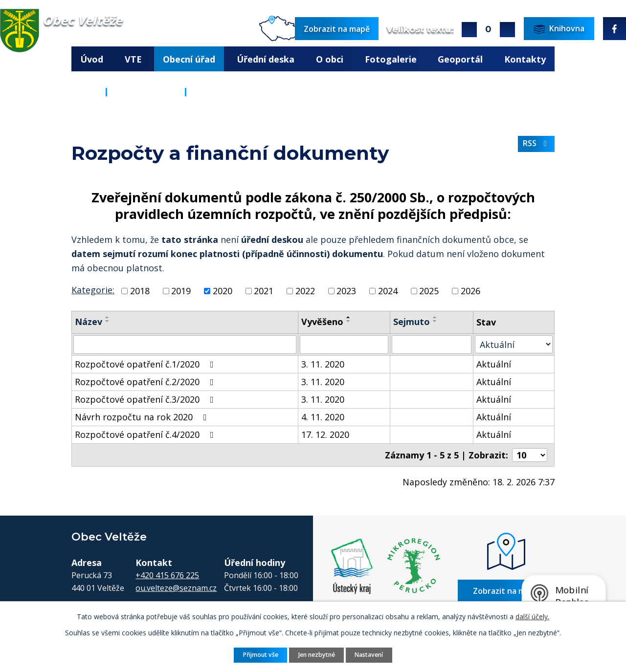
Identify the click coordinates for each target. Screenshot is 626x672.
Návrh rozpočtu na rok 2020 (143, 417)
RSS (537, 143)
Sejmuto (412, 322)
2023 (346, 291)
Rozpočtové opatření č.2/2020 (146, 382)
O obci (330, 59)
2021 (264, 291)
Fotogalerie (391, 59)
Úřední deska (266, 59)
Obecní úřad (189, 59)
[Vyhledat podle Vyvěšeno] (344, 345)
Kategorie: (93, 290)
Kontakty (525, 59)
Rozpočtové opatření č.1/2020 (146, 364)
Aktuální (494, 364)
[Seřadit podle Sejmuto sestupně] (435, 321)
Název (89, 322)
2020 (223, 291)
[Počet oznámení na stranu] (530, 455)
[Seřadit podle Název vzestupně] (108, 317)
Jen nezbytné (317, 655)
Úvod (92, 59)
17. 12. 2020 (325, 434)
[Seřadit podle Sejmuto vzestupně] (435, 317)
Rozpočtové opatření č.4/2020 (146, 434)
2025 (429, 291)
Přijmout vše (261, 655)
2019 (181, 291)
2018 (140, 291)
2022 (305, 291)
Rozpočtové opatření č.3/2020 (146, 399)
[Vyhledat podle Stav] (514, 344)
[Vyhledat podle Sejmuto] (432, 345)
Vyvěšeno (322, 322)
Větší (469, 30)
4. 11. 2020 (323, 417)
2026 (470, 291)
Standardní (488, 30)
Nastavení (369, 655)
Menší (507, 30)
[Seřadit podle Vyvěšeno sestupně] (349, 321)
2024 (388, 291)
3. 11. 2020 (323, 364)
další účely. (532, 617)
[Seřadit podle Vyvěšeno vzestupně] (349, 317)
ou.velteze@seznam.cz (176, 587)
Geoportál (460, 59)
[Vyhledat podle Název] (185, 345)
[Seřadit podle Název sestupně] (108, 321)
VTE (133, 59)
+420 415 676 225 (167, 575)
